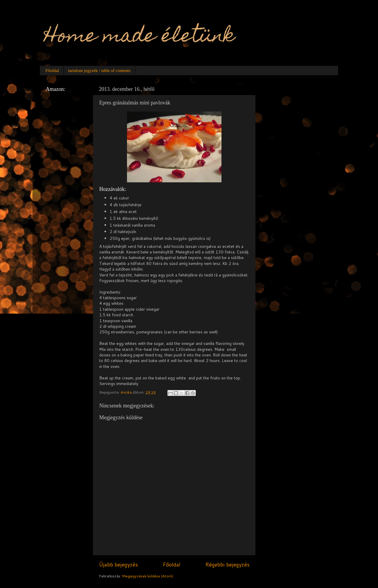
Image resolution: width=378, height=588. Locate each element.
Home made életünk (140, 37)
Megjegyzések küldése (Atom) (148, 576)
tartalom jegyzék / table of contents (99, 71)
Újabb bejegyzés (118, 565)
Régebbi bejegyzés (227, 565)
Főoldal (52, 71)
